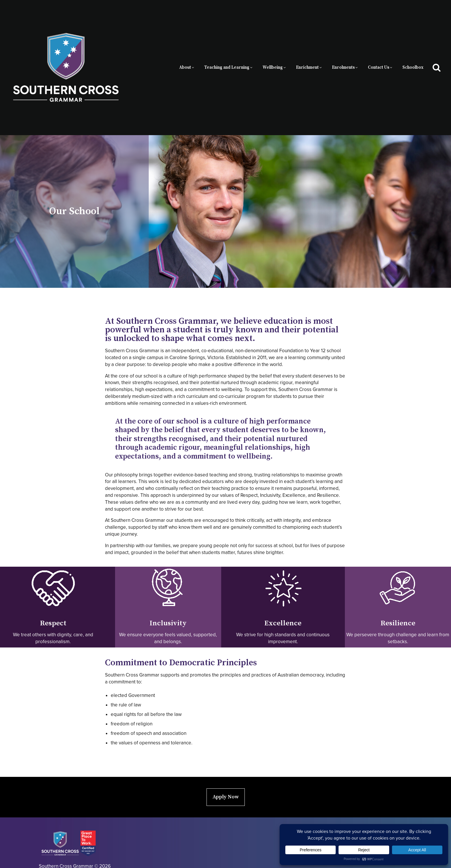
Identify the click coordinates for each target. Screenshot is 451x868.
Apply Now (225, 778)
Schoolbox (413, 58)
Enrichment (307, 58)
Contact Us (379, 58)
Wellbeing (273, 58)
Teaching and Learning (227, 58)
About (185, 58)
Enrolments (343, 58)
